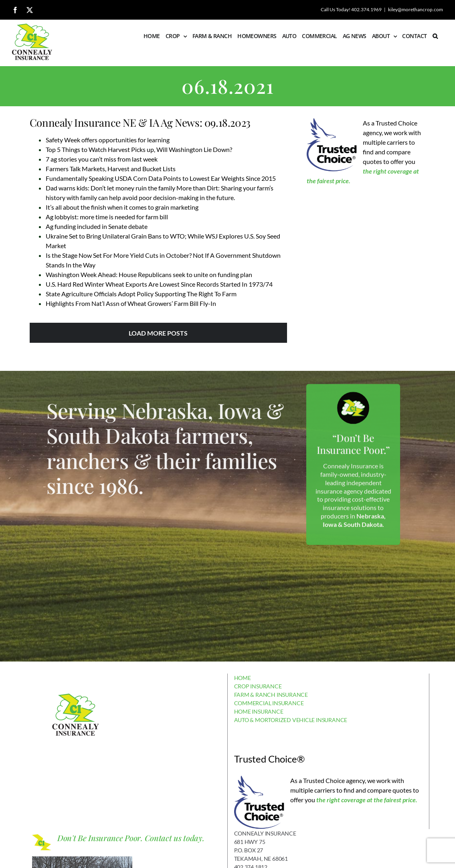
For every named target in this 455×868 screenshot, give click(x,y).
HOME (243, 678)
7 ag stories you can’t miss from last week (102, 159)
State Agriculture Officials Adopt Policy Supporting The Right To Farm (141, 294)
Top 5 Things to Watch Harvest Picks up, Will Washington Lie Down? (139, 149)
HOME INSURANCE (259, 711)
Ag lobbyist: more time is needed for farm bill (107, 217)
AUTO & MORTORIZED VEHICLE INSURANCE (291, 720)
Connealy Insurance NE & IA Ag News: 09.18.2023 (140, 122)
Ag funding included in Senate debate (97, 226)
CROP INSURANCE (258, 686)
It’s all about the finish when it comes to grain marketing (122, 207)
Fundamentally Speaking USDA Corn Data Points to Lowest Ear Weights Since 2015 (161, 178)
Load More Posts (158, 333)
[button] (435, 36)
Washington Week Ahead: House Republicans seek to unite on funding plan (149, 274)
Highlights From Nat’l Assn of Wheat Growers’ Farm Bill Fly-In (131, 303)
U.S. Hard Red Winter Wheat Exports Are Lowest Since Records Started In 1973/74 (159, 284)
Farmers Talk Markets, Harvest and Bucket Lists (111, 169)
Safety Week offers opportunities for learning (108, 140)
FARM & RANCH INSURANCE (271, 695)
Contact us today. (175, 838)
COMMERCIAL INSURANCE (269, 703)
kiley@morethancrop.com (416, 9)
